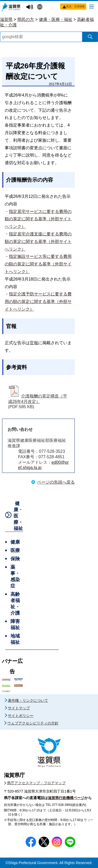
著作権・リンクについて (28, 700)
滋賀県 (6, 19)
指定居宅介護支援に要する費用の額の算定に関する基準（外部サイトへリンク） (38, 242)
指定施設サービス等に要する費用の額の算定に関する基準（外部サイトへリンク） (38, 264)
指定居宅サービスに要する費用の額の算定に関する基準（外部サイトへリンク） (38, 219)
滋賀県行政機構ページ (66, 798)
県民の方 (26, 19)
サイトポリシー (21, 716)
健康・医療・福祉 (56, 19)
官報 (34, 343)
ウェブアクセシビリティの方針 (33, 723)
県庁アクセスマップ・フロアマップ (36, 783)
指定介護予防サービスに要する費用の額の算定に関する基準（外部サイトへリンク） (38, 302)
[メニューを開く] (91, 6)
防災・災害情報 (76, 6)
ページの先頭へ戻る (56, 482)
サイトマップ (19, 708)
